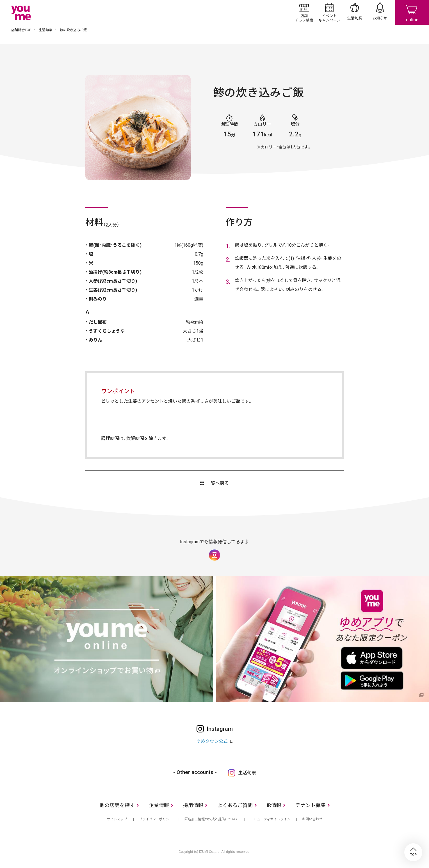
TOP (413, 852)
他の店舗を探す (117, 805)
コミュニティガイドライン (270, 819)
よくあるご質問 (235, 805)
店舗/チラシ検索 (304, 12)
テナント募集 (311, 805)
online (412, 12)
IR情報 (274, 805)
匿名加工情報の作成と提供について (211, 819)
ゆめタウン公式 (212, 741)
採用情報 (193, 805)
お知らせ (380, 12)
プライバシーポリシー (156, 819)
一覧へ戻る (218, 483)
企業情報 (159, 805)
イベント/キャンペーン (329, 12)
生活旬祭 (355, 12)
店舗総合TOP (21, 30)
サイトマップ (117, 819)
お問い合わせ (312, 819)
